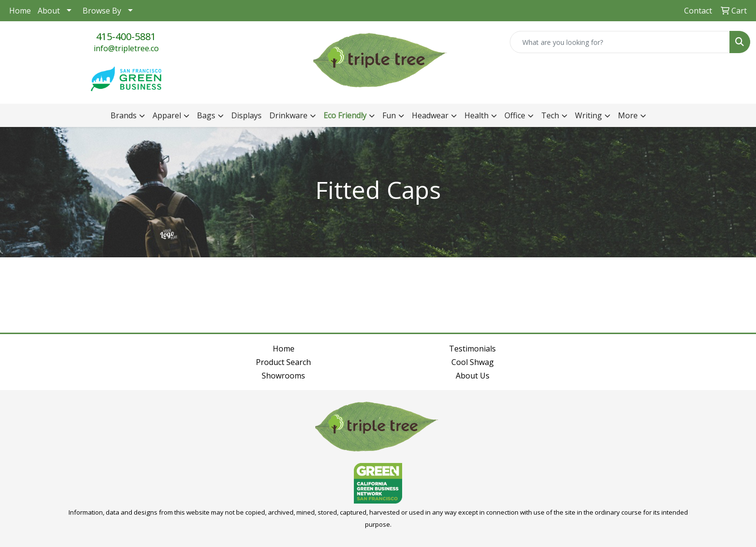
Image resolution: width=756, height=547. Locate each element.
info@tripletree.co (126, 48)
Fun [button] (389, 115)
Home (20, 11)
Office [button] (515, 115)
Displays (246, 115)
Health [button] (476, 115)
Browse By (102, 11)
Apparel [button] (167, 115)
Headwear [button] (430, 115)
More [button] (628, 115)
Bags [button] (206, 115)
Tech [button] (550, 115)
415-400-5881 (126, 36)
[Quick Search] (620, 42)
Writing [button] (588, 115)
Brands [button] (124, 115)
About (49, 11)
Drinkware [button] (288, 115)
